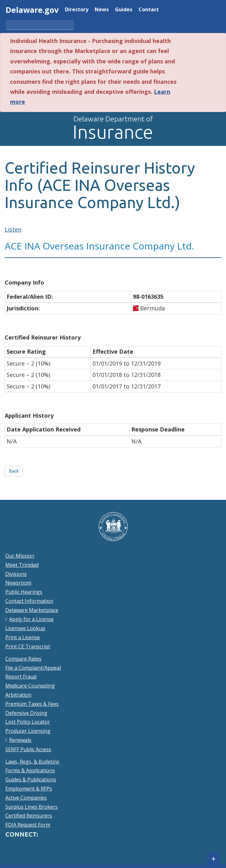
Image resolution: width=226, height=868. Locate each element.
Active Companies (26, 798)
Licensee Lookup (25, 628)
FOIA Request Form (28, 825)
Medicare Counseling (30, 686)
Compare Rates (23, 659)
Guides (124, 10)
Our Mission (20, 556)
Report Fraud (21, 677)
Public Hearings (24, 592)
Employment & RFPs (29, 789)
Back (14, 471)
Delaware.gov (32, 10)
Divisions (16, 574)
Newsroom (18, 583)
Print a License (23, 637)
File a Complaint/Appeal (33, 668)
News (102, 10)
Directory (77, 10)
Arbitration (18, 695)
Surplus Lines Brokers (32, 807)
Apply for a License (31, 619)
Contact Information (29, 601)
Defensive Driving (26, 713)
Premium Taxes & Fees (32, 704)
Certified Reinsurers (29, 816)
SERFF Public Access (28, 749)
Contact (149, 10)
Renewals (20, 740)
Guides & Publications (31, 780)
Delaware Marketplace (32, 610)
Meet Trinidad (22, 565)
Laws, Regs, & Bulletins (32, 762)
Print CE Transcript (28, 646)
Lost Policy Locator (28, 722)
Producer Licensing (28, 731)
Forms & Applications (30, 770)
